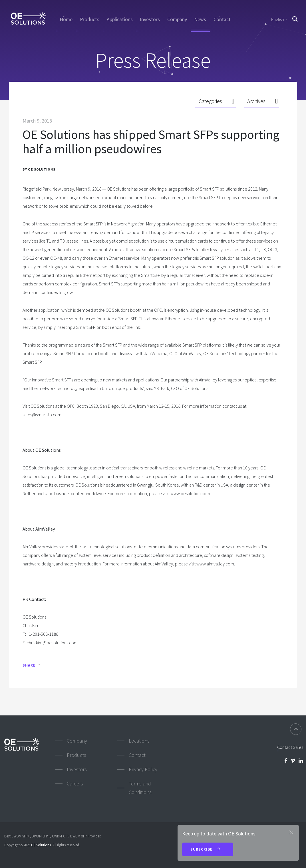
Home (66, 19)
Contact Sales (290, 747)
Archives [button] (256, 101)
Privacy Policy (143, 769)
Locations (139, 741)
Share (29, 665)
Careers (75, 784)
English (278, 19)
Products (90, 19)
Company (177, 19)
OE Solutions (41, 845)
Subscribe (208, 850)
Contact (222, 19)
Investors (150, 19)
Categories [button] (210, 101)
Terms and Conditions (140, 788)
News (200, 19)
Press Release (153, 60)
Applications (120, 19)
